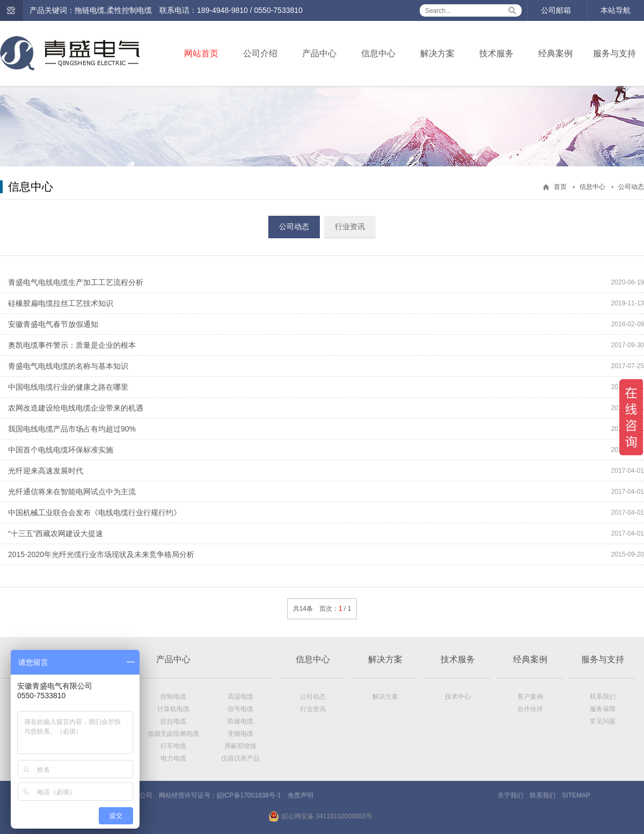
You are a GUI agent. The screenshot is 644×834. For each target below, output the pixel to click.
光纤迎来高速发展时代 (46, 471)
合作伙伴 (530, 709)
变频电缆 (240, 734)
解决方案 (437, 53)
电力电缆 (173, 758)
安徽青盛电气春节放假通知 (53, 324)
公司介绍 (260, 53)
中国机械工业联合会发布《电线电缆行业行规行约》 (94, 513)
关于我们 (510, 795)
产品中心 (319, 53)
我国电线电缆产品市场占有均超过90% (72, 429)
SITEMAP (576, 795)
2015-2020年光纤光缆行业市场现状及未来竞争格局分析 (101, 554)
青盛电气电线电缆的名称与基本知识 (68, 366)
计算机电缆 (173, 709)
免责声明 (301, 795)
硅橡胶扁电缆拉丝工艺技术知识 (61, 303)
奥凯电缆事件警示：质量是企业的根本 (72, 345)
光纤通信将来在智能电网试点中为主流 (72, 492)
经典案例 (555, 53)
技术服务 (496, 53)
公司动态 (631, 187)
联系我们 (603, 697)
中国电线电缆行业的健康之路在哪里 (68, 387)
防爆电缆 (240, 721)
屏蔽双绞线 (240, 746)
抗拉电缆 (173, 721)
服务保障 (603, 709)
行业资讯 (350, 226)
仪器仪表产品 (240, 758)
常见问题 (603, 721)
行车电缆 (173, 746)
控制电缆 (173, 697)
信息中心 (378, 53)
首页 (560, 187)
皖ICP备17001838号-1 (249, 795)
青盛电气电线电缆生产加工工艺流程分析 (76, 282)
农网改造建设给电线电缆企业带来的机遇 (76, 408)
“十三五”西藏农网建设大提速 (56, 533)
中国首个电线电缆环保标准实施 (61, 450)
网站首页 (201, 53)
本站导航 (616, 10)
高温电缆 (240, 697)
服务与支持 (614, 53)
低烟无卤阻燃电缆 (173, 734)
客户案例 (530, 697)
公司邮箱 (556, 10)
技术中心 (458, 697)
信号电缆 (240, 709)
